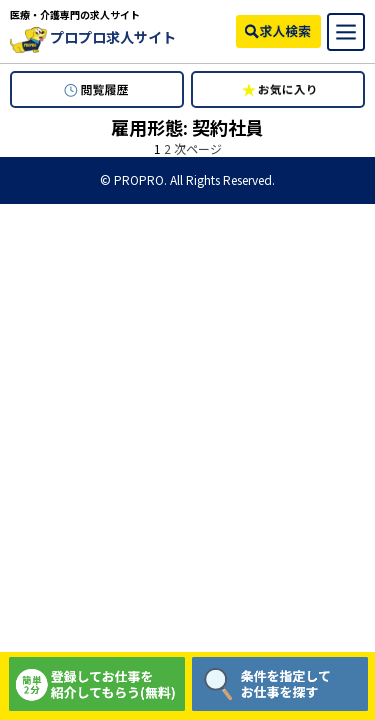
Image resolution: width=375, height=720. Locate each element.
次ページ (198, 148)
